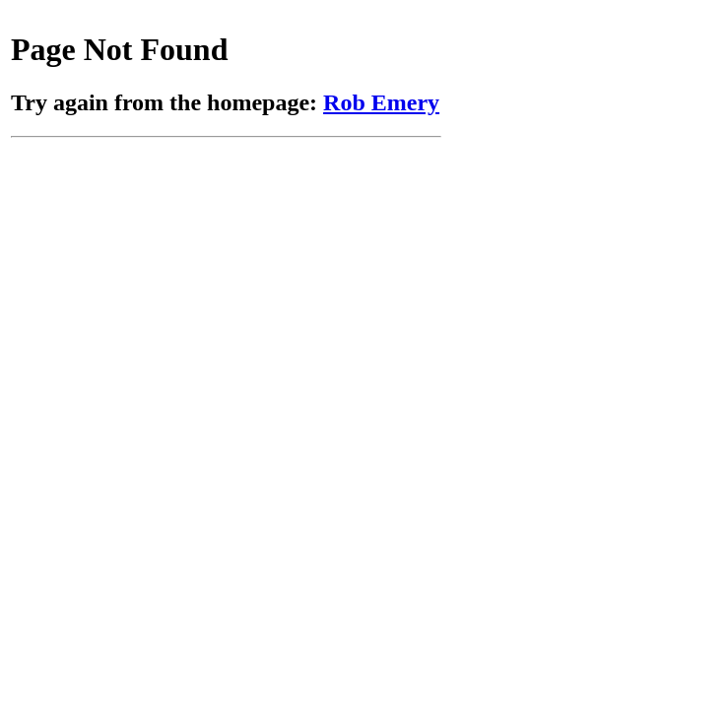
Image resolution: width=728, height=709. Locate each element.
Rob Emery (381, 102)
